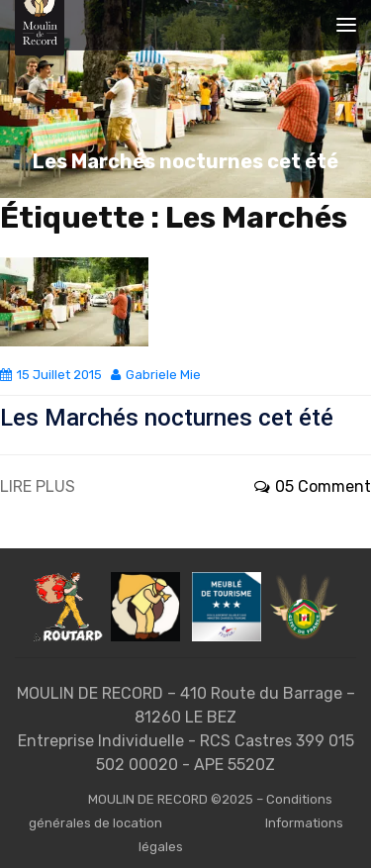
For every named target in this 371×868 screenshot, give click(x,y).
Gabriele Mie (156, 375)
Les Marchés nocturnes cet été (167, 418)
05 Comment (313, 486)
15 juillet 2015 (51, 375)
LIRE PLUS (38, 486)
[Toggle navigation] (346, 25)
